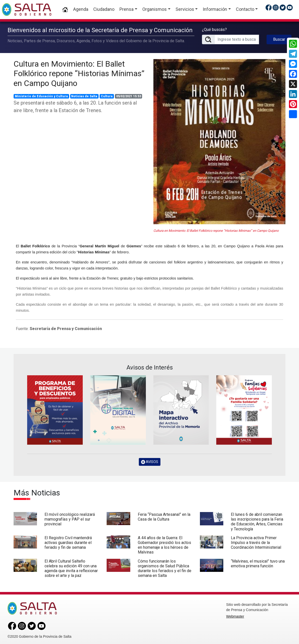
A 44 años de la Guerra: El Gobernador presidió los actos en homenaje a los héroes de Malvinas (164, 544)
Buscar (279, 39)
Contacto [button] (245, 9)
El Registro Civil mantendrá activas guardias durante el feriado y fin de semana (68, 542)
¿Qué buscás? (214, 29)
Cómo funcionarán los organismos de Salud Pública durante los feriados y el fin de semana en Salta (165, 567)
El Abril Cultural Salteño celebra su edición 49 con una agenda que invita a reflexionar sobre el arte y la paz (71, 567)
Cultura (107, 95)
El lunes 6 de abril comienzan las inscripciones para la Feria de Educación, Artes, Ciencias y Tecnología (257, 521)
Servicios (185, 9)
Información (215, 9)
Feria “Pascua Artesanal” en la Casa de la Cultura (164, 516)
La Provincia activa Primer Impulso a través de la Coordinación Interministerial (256, 542)
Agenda (81, 9)
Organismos (155, 9)
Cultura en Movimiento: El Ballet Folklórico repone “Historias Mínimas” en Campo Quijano (79, 73)
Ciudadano (104, 9)
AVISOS (150, 461)
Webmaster (235, 615)
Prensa (126, 9)
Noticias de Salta (84, 95)
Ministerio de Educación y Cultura (41, 95)
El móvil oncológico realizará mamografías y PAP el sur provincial (70, 518)
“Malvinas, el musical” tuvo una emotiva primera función (258, 563)
